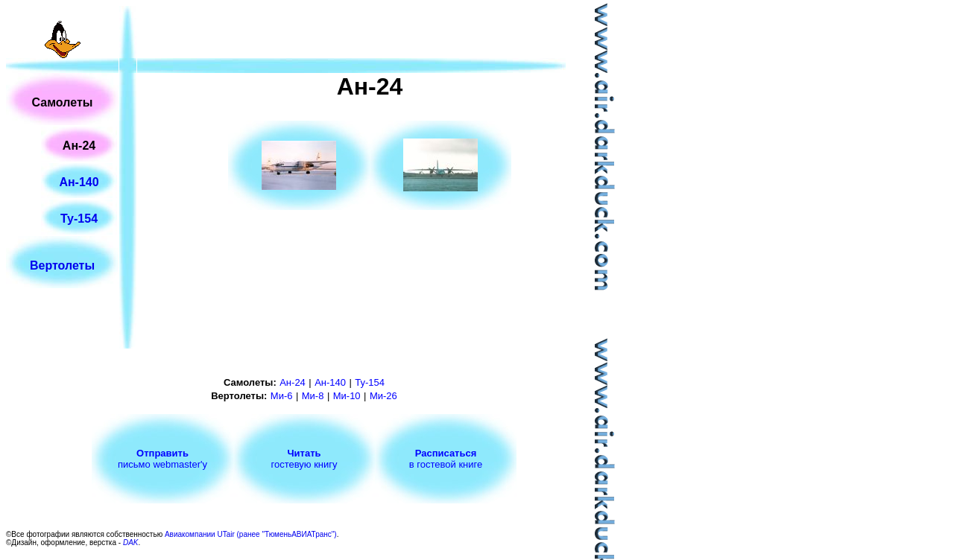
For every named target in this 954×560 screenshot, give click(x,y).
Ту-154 (79, 219)
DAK (131, 542)
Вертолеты (62, 265)
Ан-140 (79, 182)
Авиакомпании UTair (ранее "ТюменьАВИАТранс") (251, 534)
